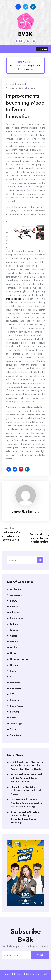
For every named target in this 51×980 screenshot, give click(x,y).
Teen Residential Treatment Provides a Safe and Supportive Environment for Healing (26, 803)
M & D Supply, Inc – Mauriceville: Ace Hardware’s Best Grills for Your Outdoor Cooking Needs (27, 765)
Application (16, 589)
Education (15, 612)
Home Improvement (20, 659)
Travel (13, 729)
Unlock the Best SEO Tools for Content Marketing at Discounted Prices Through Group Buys (25, 817)
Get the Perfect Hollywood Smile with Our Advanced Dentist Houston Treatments (27, 778)
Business (14, 607)
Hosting (14, 665)
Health (13, 648)
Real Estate (16, 688)
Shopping (15, 700)
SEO (12, 694)
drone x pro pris (14, 299)
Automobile (16, 595)
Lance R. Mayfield (26, 511)
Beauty (14, 601)
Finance (14, 630)
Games (14, 636)
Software (15, 712)
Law (12, 677)
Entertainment (17, 618)
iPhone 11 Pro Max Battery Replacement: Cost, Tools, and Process (26, 790)
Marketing (15, 683)
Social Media (17, 706)
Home (19, 62)
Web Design (16, 735)
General (28, 62)
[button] (42, 49)
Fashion (14, 624)
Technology (16, 723)
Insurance (15, 671)
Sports (13, 718)
